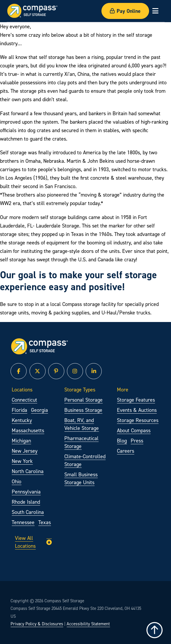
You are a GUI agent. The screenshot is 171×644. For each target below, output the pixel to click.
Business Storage (83, 410)
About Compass (134, 430)
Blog (122, 441)
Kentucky (22, 420)
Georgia (39, 410)
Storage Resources (138, 420)
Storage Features (136, 400)
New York (22, 461)
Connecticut (24, 400)
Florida (19, 410)
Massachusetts (28, 430)
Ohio (17, 481)
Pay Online (125, 11)
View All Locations (33, 542)
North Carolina (28, 471)
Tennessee (23, 522)
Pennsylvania (26, 492)
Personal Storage (83, 400)
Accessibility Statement (88, 624)
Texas (45, 522)
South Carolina (28, 512)
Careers (126, 451)
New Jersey (25, 451)
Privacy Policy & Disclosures (37, 624)
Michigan (21, 441)
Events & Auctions (137, 410)
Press (137, 441)
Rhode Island (26, 502)
